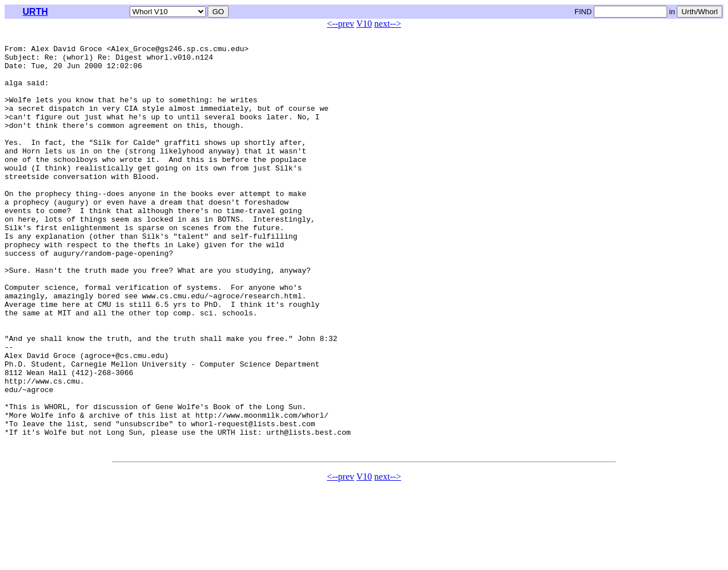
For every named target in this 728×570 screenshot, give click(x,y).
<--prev (341, 24)
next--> (388, 24)
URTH (35, 12)
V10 (365, 24)
